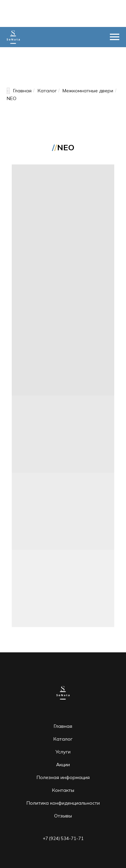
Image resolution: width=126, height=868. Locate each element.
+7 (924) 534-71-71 (63, 838)
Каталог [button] (63, 739)
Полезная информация (63, 777)
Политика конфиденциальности (63, 803)
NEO (12, 98)
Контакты (63, 790)
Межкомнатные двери (88, 91)
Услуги (63, 752)
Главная (19, 91)
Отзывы (63, 816)
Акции (63, 765)
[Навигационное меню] (115, 37)
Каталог (47, 91)
